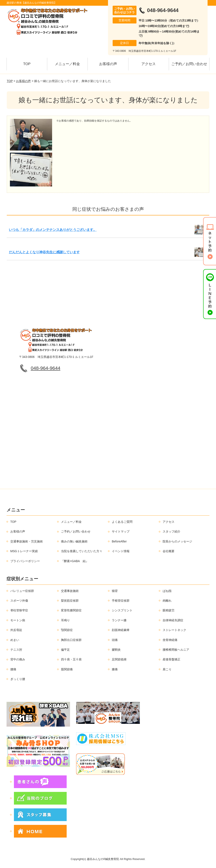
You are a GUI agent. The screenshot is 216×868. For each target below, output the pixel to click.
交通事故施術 (70, 591)
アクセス (148, 64)
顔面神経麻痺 (121, 630)
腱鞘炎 (116, 650)
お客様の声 (108, 64)
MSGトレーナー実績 (24, 551)
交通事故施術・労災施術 (27, 541)
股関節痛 (67, 669)
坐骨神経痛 (170, 640)
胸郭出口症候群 (71, 640)
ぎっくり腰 (18, 679)
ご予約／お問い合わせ (189, 64)
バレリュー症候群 (22, 591)
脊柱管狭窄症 (19, 610)
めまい (15, 640)
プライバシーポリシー (25, 561)
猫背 (115, 591)
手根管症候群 (121, 601)
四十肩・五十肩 (71, 659)
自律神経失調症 (173, 620)
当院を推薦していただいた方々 (82, 551)
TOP (27, 64)
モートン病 (18, 620)
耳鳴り (65, 620)
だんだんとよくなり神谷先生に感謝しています (44, 252)
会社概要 (169, 551)
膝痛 (115, 669)
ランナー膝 (119, 620)
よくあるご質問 (122, 522)
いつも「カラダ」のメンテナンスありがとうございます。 (53, 230)
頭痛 (115, 640)
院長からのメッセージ (177, 541)
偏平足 (65, 650)
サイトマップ (121, 531)
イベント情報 (121, 551)
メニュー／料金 (67, 64)
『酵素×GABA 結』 (75, 561)
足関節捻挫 (119, 659)
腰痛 (13, 669)
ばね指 (167, 591)
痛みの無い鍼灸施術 (74, 541)
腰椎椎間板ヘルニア (176, 650)
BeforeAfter (119, 541)
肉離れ (167, 601)
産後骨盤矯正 (171, 659)
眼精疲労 (169, 610)
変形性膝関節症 (71, 610)
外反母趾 (16, 630)
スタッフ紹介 (171, 531)
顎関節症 (67, 630)
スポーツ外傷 (19, 601)
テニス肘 (16, 650)
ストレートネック (174, 630)
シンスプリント (122, 610)
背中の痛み (18, 659)
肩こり (167, 669)
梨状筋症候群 (70, 601)
